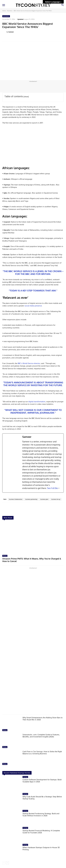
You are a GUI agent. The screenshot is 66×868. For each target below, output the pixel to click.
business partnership (31, 499)
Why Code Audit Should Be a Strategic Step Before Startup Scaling (42, 798)
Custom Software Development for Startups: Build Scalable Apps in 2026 (42, 781)
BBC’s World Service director (29, 363)
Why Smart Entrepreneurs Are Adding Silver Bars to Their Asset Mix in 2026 (43, 719)
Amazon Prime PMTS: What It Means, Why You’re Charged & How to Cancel (32, 560)
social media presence (33, 306)
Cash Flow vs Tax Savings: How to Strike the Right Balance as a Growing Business (42, 753)
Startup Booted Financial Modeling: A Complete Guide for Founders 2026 (41, 832)
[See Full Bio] (59, 488)
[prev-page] (4, 863)
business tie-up (56, 499)
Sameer (11, 32)
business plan (44, 499)
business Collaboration (16, 499)
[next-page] (7, 863)
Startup (25, 777)
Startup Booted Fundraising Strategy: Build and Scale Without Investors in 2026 (41, 815)
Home (4, 11)
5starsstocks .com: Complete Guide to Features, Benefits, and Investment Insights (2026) (41, 736)
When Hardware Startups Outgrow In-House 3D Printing (41, 849)
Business (10, 11)
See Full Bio (53, 488)
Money (5, 556)
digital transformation (37, 402)
